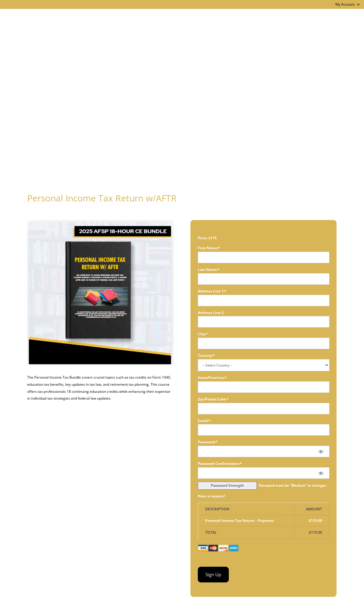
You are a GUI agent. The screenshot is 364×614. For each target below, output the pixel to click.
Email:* (204, 421)
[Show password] (321, 451)
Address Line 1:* (212, 291)
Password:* (208, 442)
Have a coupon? (212, 496)
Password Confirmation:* (220, 464)
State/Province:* (212, 378)
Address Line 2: (211, 313)
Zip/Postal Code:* (213, 399)
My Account (345, 5)
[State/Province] (264, 387)
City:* (203, 334)
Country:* (206, 355)
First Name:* (209, 248)
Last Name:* (209, 269)
